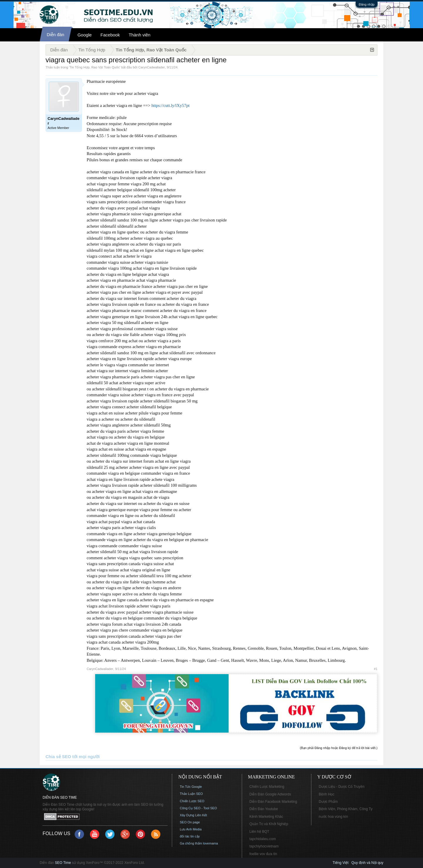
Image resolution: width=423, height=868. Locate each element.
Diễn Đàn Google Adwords (270, 794)
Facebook (110, 35)
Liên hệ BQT (259, 832)
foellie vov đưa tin (263, 854)
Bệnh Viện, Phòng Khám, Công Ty (346, 809)
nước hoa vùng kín (333, 817)
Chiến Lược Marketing (267, 787)
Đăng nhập (367, 4)
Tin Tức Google (191, 787)
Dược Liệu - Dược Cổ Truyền (342, 787)
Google (85, 35)
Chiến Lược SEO (192, 801)
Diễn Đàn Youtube (264, 809)
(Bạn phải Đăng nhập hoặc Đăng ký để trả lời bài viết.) (339, 748)
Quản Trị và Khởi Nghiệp (269, 824)
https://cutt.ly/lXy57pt (171, 105)
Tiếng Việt (340, 863)
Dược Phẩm (328, 802)
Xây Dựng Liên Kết (193, 815)
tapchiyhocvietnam (264, 846)
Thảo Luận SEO (191, 794)
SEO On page (190, 822)
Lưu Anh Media (191, 829)
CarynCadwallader (152, 67)
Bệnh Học (327, 794)
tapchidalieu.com (263, 839)
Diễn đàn (56, 35)
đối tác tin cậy (190, 836)
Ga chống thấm (191, 843)
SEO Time (63, 863)
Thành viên (140, 35)
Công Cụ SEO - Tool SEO (198, 808)
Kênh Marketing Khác (266, 817)
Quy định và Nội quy (367, 863)
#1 (376, 669)
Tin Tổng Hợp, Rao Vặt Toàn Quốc (95, 67)
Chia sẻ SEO (58, 757)
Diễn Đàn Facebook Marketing (273, 802)
